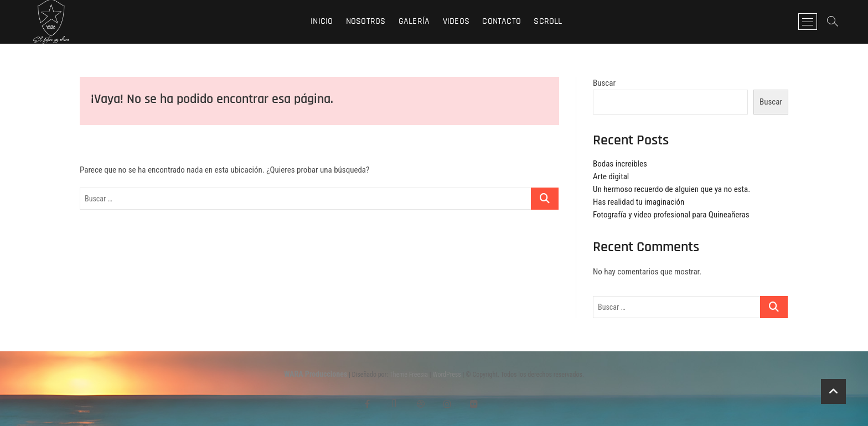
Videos (456, 21)
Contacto (502, 21)
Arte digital (611, 176)
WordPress (447, 375)
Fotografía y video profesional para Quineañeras (671, 215)
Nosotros (366, 21)
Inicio (322, 21)
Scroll (548, 21)
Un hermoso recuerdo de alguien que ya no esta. (671, 189)
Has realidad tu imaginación (639, 202)
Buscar (604, 83)
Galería (414, 21)
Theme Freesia (409, 375)
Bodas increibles (620, 164)
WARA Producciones (316, 374)
